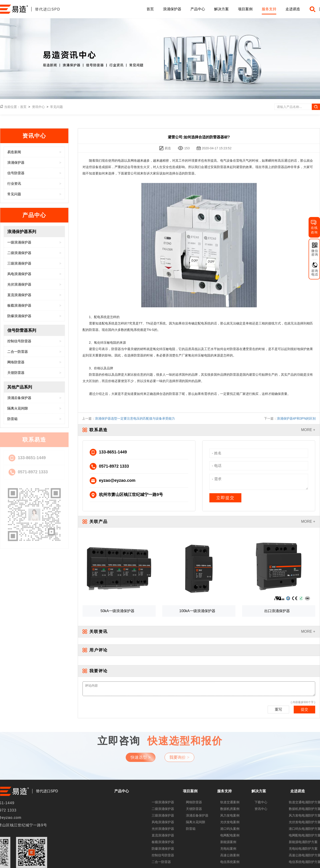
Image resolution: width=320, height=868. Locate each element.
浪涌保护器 (172, 9)
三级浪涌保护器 (293, 815)
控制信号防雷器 (293, 855)
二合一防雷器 (291, 862)
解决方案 (221, 9)
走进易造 (293, 9)
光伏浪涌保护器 (293, 829)
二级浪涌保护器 (293, 809)
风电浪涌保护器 (293, 822)
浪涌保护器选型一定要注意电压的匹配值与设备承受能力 (135, 418)
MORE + (308, 430)
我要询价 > (179, 737)
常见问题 (56, 107)
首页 (150, 9)
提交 (304, 709)
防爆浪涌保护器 (293, 849)
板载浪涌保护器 (293, 842)
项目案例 (245, 9)
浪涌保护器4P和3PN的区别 (296, 418)
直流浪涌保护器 (293, 835)
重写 (278, 709)
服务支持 (269, 9)
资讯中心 (38, 107)
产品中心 (198, 9)
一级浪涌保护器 (293, 802)
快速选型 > (141, 737)
